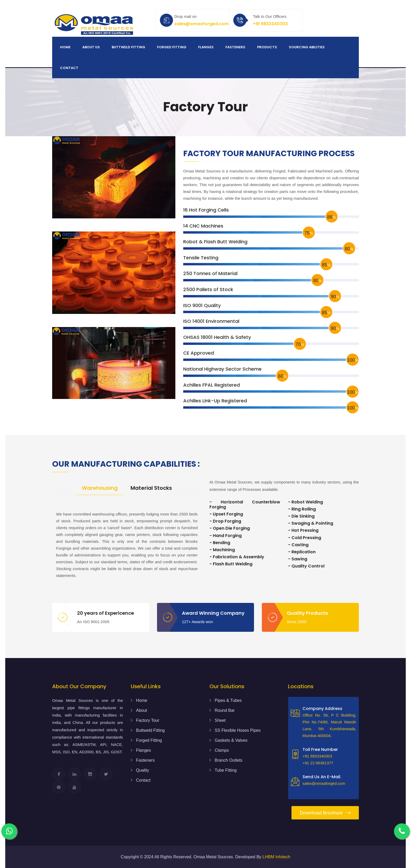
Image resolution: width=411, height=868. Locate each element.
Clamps (222, 750)
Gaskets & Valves (231, 740)
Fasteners (235, 47)
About (142, 710)
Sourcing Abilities (307, 47)
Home (65, 47)
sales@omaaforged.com (201, 24)
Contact (69, 68)
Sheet (220, 720)
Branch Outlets (229, 760)
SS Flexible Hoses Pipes (238, 730)
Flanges (206, 47)
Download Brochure (325, 813)
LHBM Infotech (277, 857)
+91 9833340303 (270, 24)
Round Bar (225, 710)
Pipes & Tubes (228, 700)
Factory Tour (148, 720)
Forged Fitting (172, 47)
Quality (143, 770)
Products (267, 47)
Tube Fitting (226, 770)
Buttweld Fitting (128, 47)
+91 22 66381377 (318, 763)
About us (91, 47)
